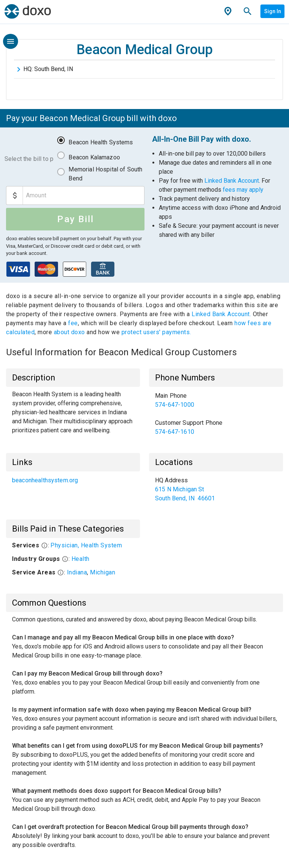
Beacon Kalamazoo (94, 157)
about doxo (69, 332)
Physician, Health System (86, 545)
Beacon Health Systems (101, 142)
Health (81, 559)
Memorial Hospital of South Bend (105, 174)
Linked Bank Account (232, 181)
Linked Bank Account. (222, 314)
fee (73, 323)
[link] (216, 400)
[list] (216, 414)
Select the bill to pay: (29, 159)
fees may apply (243, 190)
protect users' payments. (156, 332)
